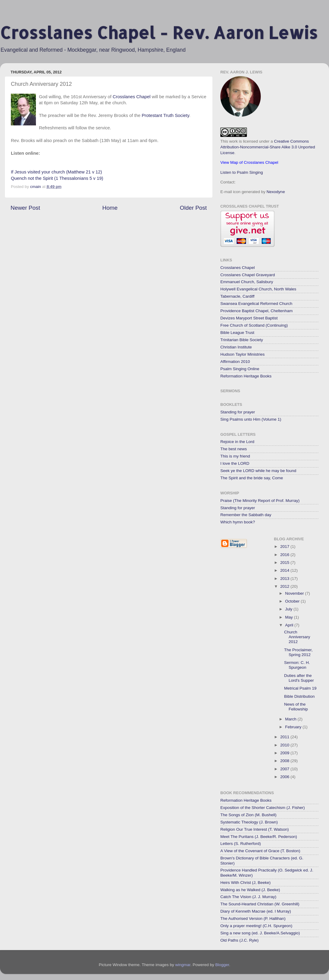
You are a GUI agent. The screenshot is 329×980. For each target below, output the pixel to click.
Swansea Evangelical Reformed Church (256, 304)
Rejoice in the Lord (237, 442)
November (295, 593)
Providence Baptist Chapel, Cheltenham (256, 311)
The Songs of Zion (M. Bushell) (248, 815)
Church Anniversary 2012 (297, 637)
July (289, 609)
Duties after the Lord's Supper (299, 678)
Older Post (193, 208)
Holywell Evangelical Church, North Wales (258, 289)
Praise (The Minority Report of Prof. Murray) (260, 501)
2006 (285, 777)
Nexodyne (276, 192)
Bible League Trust (237, 333)
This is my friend (235, 456)
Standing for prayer (238, 412)
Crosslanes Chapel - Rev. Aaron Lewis (159, 32)
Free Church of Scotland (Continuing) (254, 325)
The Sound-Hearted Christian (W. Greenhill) (260, 904)
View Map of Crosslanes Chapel (249, 162)
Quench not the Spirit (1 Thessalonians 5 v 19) (57, 178)
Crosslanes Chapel (131, 97)
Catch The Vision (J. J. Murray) (248, 897)
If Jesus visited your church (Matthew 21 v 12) (56, 172)
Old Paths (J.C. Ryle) (240, 940)
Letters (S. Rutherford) (241, 844)
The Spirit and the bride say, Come (252, 478)
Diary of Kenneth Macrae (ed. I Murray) (256, 911)
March (291, 719)
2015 (285, 563)
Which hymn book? (238, 522)
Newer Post (25, 208)
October (293, 601)
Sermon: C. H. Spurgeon (297, 665)
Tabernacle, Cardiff (237, 296)
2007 (285, 769)
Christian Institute (236, 347)
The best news (234, 449)
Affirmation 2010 (235, 362)
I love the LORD (235, 463)
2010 (285, 745)
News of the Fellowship (296, 707)
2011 (285, 737)
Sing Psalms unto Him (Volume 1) (251, 419)
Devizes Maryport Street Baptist (249, 318)
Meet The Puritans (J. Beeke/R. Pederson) (259, 837)
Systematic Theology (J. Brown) (249, 822)
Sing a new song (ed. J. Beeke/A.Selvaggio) (260, 933)
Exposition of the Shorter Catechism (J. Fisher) (263, 808)
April (290, 625)
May (290, 617)
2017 (285, 547)
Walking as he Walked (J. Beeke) (250, 890)
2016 (285, 555)
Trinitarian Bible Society (242, 340)
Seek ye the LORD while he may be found (258, 471)
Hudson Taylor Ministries (243, 354)
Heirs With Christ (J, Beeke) (246, 883)
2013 (285, 579)
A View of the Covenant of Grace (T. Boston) (260, 851)
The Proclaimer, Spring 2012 (298, 652)
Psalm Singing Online (240, 369)
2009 (285, 753)
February (294, 727)
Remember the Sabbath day (246, 515)
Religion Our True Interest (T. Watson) (255, 829)
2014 (285, 570)
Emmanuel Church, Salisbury (247, 282)
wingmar (183, 965)
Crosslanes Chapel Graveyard (248, 275)
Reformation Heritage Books (246, 376)
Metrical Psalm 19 (300, 688)
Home (110, 208)
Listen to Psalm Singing (242, 172)
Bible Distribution (299, 696)
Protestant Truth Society (165, 115)
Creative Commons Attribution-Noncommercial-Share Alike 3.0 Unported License (268, 147)
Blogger (222, 965)
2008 (285, 761)
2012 (285, 586)
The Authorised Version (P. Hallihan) (253, 919)
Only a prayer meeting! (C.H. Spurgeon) (256, 926)
